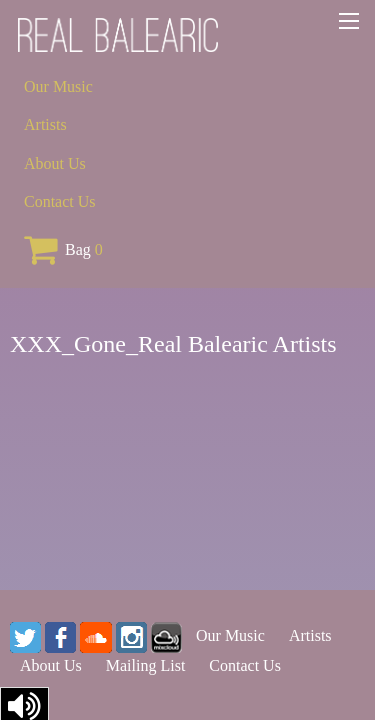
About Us (55, 163)
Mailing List (146, 665)
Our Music (58, 86)
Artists (45, 124)
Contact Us (60, 201)
